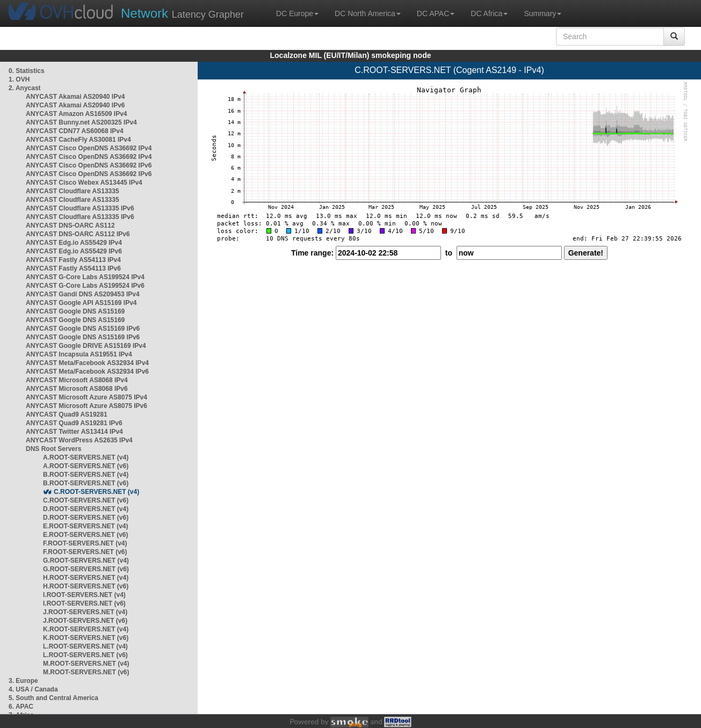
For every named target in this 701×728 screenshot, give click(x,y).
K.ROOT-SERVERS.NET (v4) (86, 629)
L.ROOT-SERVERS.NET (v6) (85, 655)
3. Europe (23, 681)
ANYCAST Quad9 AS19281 (67, 414)
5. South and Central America (53, 698)
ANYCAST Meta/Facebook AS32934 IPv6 (87, 372)
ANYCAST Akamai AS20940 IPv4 (75, 97)
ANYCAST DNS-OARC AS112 (70, 225)
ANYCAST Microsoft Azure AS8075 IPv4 (86, 397)
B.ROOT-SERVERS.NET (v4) (86, 475)
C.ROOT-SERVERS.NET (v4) (96, 492)
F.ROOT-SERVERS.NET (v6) (85, 552)
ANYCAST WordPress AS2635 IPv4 (79, 440)
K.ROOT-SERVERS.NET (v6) (86, 638)
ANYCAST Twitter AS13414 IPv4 (74, 432)
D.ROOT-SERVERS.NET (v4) (86, 509)
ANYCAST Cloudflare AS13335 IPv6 (80, 208)
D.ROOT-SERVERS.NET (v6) (86, 518)
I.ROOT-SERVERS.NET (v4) (84, 595)
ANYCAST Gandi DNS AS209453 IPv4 (83, 294)
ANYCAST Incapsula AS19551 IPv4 (79, 354)
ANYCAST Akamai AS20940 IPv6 (75, 105)
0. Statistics (27, 71)
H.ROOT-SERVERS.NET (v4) (86, 578)
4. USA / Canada (33, 689)
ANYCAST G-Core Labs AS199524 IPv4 (85, 277)
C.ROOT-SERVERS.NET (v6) (86, 500)
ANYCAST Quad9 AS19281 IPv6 (74, 423)
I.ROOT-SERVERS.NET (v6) (84, 603)
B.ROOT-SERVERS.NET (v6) (86, 483)
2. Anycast (25, 88)
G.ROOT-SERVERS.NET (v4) (86, 560)
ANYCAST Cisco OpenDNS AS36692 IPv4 (89, 148)
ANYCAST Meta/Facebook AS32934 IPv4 (87, 363)
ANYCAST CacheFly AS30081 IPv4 (78, 140)
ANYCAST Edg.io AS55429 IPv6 (74, 251)
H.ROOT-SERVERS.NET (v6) (86, 586)
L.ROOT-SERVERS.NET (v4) (85, 646)
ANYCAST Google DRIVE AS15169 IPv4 (86, 346)
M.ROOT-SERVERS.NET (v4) (86, 664)
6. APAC (21, 707)
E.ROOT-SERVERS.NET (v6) (85, 535)
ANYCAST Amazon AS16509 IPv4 (77, 114)
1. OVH (19, 79)
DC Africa (489, 13)
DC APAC (436, 13)
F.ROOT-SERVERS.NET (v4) (85, 543)
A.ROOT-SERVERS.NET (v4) (86, 457)
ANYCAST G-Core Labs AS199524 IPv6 (85, 286)
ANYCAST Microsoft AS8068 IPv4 (77, 380)
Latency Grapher (182, 13)
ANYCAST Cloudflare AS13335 (73, 191)
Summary (543, 13)
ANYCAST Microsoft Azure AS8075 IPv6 (86, 406)
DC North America (368, 13)
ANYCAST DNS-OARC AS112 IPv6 (78, 234)
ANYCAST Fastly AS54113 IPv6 (73, 268)
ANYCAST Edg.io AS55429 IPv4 (74, 243)
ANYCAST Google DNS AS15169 (75, 311)
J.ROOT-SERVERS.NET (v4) (85, 612)
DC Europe (297, 13)
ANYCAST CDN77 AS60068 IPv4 (75, 131)
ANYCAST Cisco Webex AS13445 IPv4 (84, 183)
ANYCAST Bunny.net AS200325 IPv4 (81, 122)
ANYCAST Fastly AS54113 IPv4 (73, 260)
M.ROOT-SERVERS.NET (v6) (86, 672)
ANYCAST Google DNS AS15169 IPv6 (83, 329)
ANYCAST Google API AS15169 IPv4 (81, 303)
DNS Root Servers (53, 449)
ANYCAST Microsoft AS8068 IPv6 (77, 389)
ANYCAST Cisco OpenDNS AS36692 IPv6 (89, 165)
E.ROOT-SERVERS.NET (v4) (85, 526)
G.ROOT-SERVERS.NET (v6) (86, 569)
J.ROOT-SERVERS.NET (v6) (85, 621)
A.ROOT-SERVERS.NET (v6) (86, 466)
